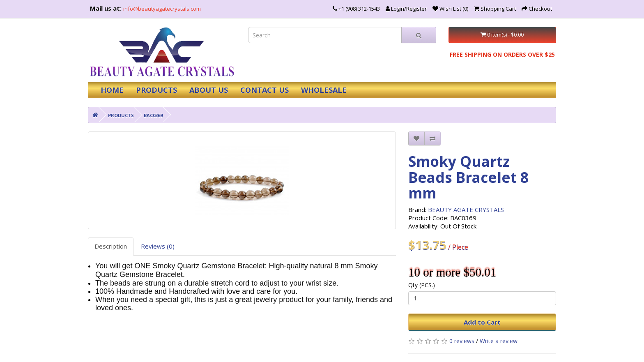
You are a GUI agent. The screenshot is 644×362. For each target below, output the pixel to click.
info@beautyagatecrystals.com (162, 9)
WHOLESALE (324, 90)
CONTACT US (264, 90)
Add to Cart (482, 322)
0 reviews (462, 341)
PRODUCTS (156, 90)
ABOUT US (209, 90)
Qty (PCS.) (422, 285)
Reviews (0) (158, 246)
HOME (112, 90)
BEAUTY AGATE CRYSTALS (466, 210)
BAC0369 (153, 115)
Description (111, 246)
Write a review (499, 341)
